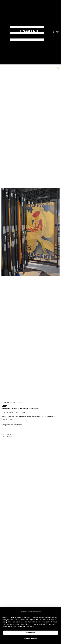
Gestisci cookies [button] (31, 639)
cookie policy (29, 627)
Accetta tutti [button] (30, 633)
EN (54, 32)
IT (58, 32)
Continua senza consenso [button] (30, 612)
